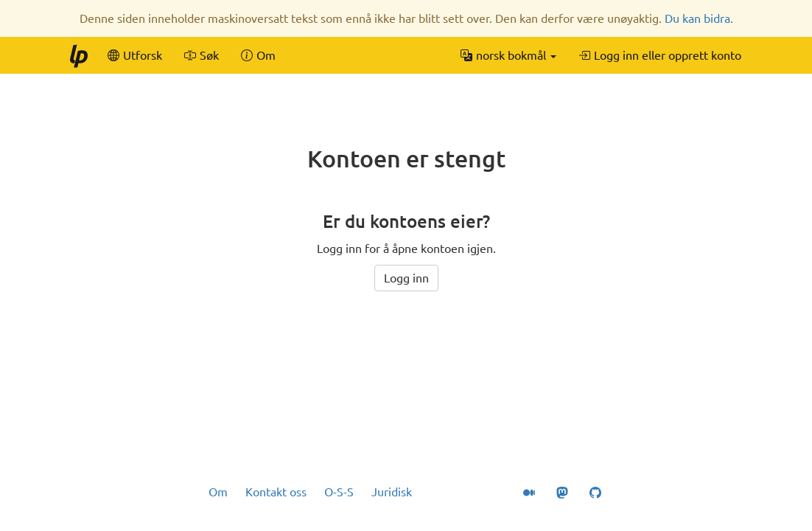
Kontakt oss (276, 492)
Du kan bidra (697, 18)
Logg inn (406, 278)
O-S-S (339, 492)
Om (218, 492)
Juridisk (392, 492)
